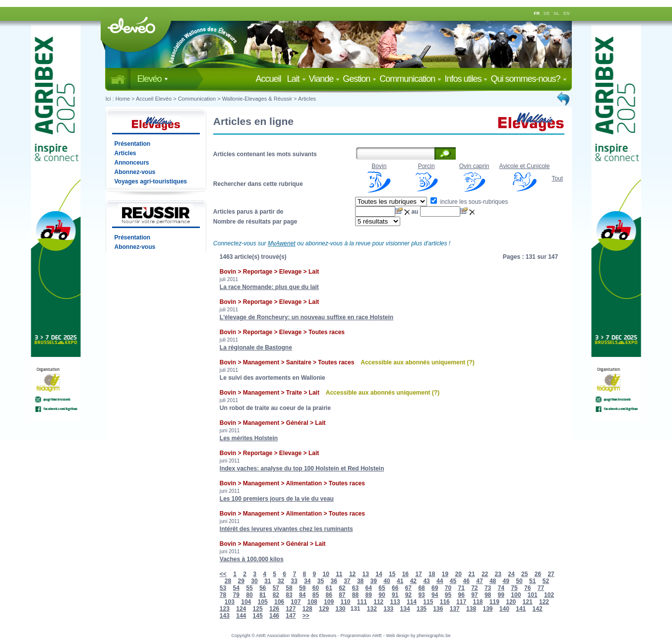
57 (276, 588)
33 (294, 581)
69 (435, 588)
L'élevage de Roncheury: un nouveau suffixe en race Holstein (306, 317)
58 (289, 588)
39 (374, 581)
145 (258, 616)
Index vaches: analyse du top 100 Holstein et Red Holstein (302, 468)
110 (345, 602)
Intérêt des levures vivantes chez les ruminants (286, 529)
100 (516, 595)
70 (448, 588)
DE (547, 13)
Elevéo (153, 79)
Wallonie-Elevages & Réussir (257, 99)
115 (428, 602)
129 (324, 609)
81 (263, 595)
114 (412, 602)
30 (254, 581)
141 (521, 609)
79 (236, 595)
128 (307, 609)
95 (448, 595)
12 (352, 574)
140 (504, 609)
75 (514, 588)
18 (432, 574)
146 (274, 616)
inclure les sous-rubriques (469, 202)
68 (421, 588)
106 (279, 602)
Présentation (133, 144)
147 (291, 616)
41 (400, 581)
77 (541, 588)
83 (289, 595)
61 (329, 588)
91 (395, 595)
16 (405, 574)
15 (392, 574)
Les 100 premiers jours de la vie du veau (277, 499)
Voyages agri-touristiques (151, 181)
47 (479, 581)
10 (326, 574)
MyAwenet (282, 243)
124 (241, 609)
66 (395, 588)
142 (538, 609)
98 (488, 595)
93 (421, 595)
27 (551, 574)
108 (312, 602)
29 (241, 581)
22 (485, 574)
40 (387, 581)
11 (339, 574)
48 (493, 581)
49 (506, 581)
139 (488, 609)
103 (230, 602)
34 (307, 581)
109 (329, 602)
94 (435, 595)
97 (474, 595)
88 (355, 595)
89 (369, 595)
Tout (557, 178)
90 (382, 595)
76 (527, 588)
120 (511, 602)
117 (461, 602)
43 (426, 581)
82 (276, 595)
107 (296, 602)
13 (366, 574)
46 (466, 581)
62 (342, 588)
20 (458, 574)
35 (321, 581)
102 (549, 595)
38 (360, 581)
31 (268, 581)
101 (533, 595)
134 (405, 609)
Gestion (360, 79)
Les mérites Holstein (249, 438)
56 (263, 588)
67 (408, 588)
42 (413, 581)
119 (494, 602)
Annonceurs (132, 163)
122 (544, 602)
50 (519, 581)
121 (528, 602)
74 (501, 588)
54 (236, 588)
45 (453, 581)
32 (281, 581)
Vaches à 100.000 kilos (252, 559)
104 (246, 602)
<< (223, 574)
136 (438, 609)
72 (474, 588)
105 (263, 602)
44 (440, 581)
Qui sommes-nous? (528, 79)
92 (408, 595)
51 (532, 581)
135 (422, 609)
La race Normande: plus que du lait (269, 287)
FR (537, 13)
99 (501, 595)
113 (395, 602)
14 (379, 574)
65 (382, 588)
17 (418, 574)
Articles (307, 99)
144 (241, 616)
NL (556, 13)
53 (223, 588)
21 (471, 574)
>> (306, 616)
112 (378, 602)
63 (355, 588)
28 (228, 581)
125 (258, 609)
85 (316, 595)
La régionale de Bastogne (256, 348)
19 (445, 574)
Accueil (270, 79)
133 (388, 609)
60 (316, 588)
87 (342, 595)
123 (225, 609)
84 (302, 595)
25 (524, 574)
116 (445, 602)
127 (291, 609)
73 (488, 588)
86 (329, 595)
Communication (410, 79)
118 (478, 602)
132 (372, 609)
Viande (325, 79)
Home (123, 99)
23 (498, 574)
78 (223, 595)
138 (471, 609)
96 (461, 595)
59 (302, 588)
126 (274, 609)
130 (340, 609)
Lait (297, 79)
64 (369, 588)
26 (538, 574)
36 (334, 581)
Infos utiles (466, 79)
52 (546, 581)
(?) (470, 362)
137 (455, 609)
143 (225, 616)
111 (362, 602)
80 (249, 595)
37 (347, 581)
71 (461, 588)
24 (511, 574)
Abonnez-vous (135, 172)
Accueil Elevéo (154, 99)
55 (249, 588)
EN (567, 13)
